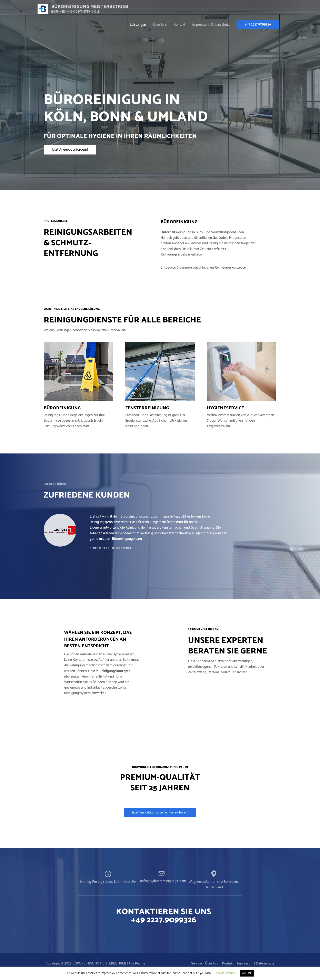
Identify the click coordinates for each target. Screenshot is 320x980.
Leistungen (138, 25)
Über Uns (160, 25)
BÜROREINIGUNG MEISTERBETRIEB (94, 7)
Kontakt (179, 25)
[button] (70, 150)
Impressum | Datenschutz (211, 25)
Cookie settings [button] (225, 973)
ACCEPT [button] (247, 973)
